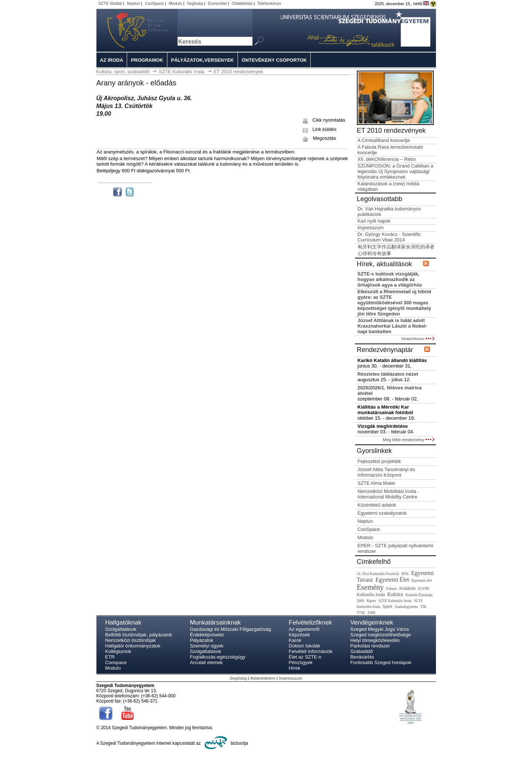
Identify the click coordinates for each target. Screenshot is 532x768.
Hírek (295, 668)
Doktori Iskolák (305, 646)
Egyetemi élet (422, 580)
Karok (295, 640)
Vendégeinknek (372, 622)
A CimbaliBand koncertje (384, 140)
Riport (371, 601)
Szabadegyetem (406, 607)
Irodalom (407, 588)
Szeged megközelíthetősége (381, 635)
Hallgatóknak (123, 622)
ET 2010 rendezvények (238, 72)
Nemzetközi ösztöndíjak (131, 640)
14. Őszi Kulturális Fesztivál (378, 574)
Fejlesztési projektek (379, 461)
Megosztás (319, 138)
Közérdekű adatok (377, 505)
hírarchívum (418, 339)
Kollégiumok (118, 651)
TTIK (361, 613)
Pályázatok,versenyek (202, 60)
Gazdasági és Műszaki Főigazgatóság (231, 629)
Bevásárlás (362, 657)
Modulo (175, 3)
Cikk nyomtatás (323, 120)
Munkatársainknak (215, 622)
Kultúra (395, 594)
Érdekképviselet (207, 635)
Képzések (299, 635)
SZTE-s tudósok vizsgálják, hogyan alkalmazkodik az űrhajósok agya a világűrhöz (390, 279)
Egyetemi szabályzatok (382, 513)
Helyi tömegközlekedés (375, 640)
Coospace (116, 662)
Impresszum (371, 228)
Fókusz (391, 588)
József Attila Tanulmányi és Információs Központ (386, 472)
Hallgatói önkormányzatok (133, 646)
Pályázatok (202, 640)
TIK (423, 607)
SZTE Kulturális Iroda (182, 72)
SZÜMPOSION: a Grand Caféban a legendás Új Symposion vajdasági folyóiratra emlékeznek (395, 171)
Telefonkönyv (269, 3)
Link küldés (319, 129)
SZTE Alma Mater (377, 483)
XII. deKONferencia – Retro (387, 159)
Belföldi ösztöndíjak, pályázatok (139, 635)
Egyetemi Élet (392, 580)
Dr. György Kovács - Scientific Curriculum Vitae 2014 (389, 237)
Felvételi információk (311, 651)
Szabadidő (362, 651)
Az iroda (112, 60)
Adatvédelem (263, 678)
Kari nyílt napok (374, 221)
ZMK (372, 613)
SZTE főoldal (110, 3)
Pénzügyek (301, 662)
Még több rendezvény (409, 439)
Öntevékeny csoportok (274, 60)
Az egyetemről (304, 629)
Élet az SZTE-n (305, 657)
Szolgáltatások (121, 629)
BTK (405, 574)
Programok (147, 60)
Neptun (133, 3)
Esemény (370, 587)
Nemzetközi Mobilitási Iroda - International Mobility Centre (388, 494)
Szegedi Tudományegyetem (129, 30)
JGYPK (424, 588)
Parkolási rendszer (370, 646)
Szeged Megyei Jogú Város (380, 629)
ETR (110, 657)
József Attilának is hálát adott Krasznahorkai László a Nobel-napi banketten (393, 326)
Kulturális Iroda (371, 595)
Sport (388, 606)
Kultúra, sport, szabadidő (123, 72)
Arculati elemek (206, 662)
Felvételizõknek (311, 622)
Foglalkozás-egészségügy (218, 657)
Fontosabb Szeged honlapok (381, 662)
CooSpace (154, 3)
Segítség (195, 3)
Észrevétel (218, 3)
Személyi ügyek (207, 646)
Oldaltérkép (242, 3)
